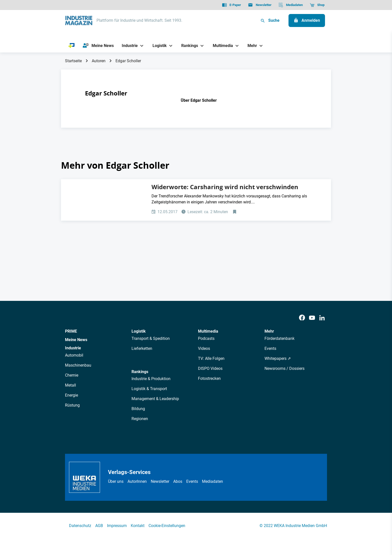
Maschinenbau (78, 365)
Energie (71, 395)
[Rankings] (188, 46)
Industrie (73, 348)
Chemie (72, 375)
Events (270, 348)
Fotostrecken (209, 378)
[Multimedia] (221, 46)
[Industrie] (128, 46)
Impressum (117, 526)
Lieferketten (142, 348)
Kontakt (138, 526)
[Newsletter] (260, 5)
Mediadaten (212, 481)
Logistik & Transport (149, 389)
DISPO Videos (210, 368)
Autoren (99, 61)
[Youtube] (312, 318)
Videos (204, 348)
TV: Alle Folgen (211, 358)
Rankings (140, 372)
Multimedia (208, 331)
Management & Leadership (155, 399)
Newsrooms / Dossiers (284, 368)
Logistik (139, 331)
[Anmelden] (307, 20)
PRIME (71, 331)
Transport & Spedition (151, 338)
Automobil (74, 355)
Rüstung (72, 405)
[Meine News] (98, 46)
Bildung (138, 409)
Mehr (269, 331)
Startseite (73, 61)
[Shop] (317, 5)
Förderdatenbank (279, 338)
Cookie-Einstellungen (167, 526)
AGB (99, 526)
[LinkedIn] (322, 318)
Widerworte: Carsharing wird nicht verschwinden (225, 187)
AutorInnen (137, 481)
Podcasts (206, 338)
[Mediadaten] (291, 5)
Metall (70, 385)
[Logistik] (158, 46)
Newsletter (160, 481)
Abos (178, 481)
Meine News (76, 340)
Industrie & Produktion (151, 379)
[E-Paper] (231, 5)
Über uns (116, 481)
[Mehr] (250, 46)
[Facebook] (302, 318)
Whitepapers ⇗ (278, 358)
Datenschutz (80, 526)
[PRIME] (72, 46)
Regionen (140, 419)
